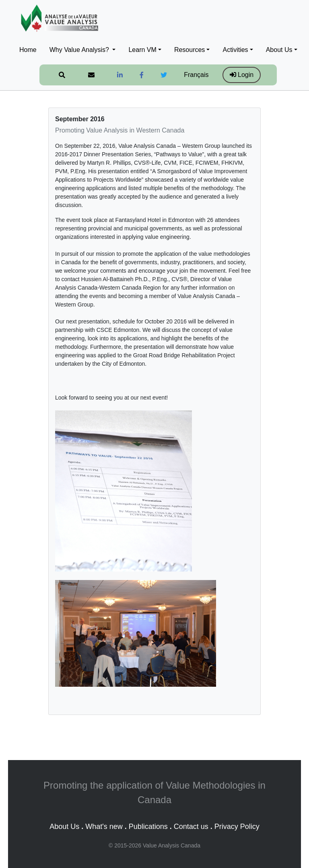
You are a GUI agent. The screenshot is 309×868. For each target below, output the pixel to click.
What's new (104, 827)
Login (242, 75)
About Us (64, 827)
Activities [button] (235, 50)
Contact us (191, 827)
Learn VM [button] (142, 50)
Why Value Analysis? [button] (80, 50)
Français (196, 75)
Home (28, 50)
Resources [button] (190, 50)
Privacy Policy (237, 827)
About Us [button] (279, 50)
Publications (148, 827)
